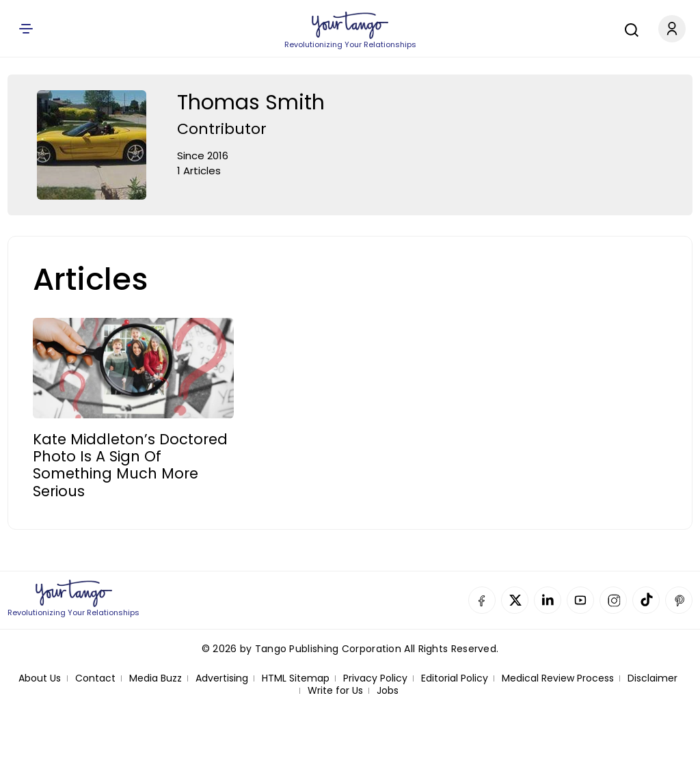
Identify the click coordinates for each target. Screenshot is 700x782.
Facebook (482, 600)
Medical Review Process (558, 678)
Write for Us (335, 691)
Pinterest (679, 600)
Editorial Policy (455, 678)
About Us (40, 678)
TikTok (646, 600)
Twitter (515, 600)
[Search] (628, 28)
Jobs (388, 691)
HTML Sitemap (296, 678)
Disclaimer (652, 678)
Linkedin (548, 600)
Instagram (613, 600)
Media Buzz (156, 678)
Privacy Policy (375, 678)
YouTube (580, 600)
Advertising (222, 678)
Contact (95, 678)
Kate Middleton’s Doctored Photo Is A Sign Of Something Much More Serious (130, 465)
